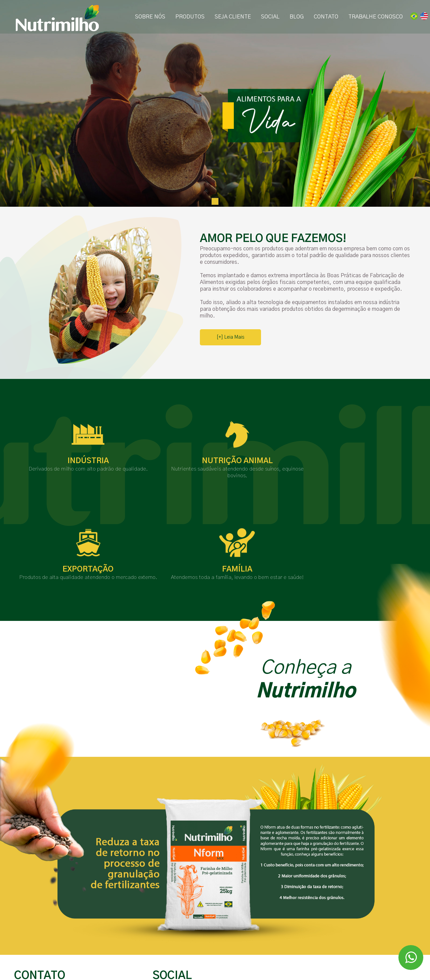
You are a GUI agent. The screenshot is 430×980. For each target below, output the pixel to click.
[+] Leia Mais (230, 337)
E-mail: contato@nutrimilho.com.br (57, 949)
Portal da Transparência (181, 964)
